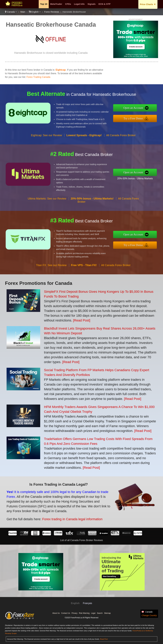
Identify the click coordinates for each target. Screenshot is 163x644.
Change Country (149, 615)
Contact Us (66, 613)
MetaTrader (56, 4)
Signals (92, 4)
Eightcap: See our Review (46, 139)
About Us (56, 613)
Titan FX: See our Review (51, 269)
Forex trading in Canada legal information (67, 517)
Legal (93, 613)
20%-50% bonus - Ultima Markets (139, 178)
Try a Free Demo (137, 118)
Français (87, 603)
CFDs (68, 4)
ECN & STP (104, 4)
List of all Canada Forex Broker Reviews (81, 540)
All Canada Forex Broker (121, 139)
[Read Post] (82, 320)
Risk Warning (84, 613)
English (35, 12)
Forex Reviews (52, 12)
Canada (11, 12)
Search (100, 613)
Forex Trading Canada (38, 77)
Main (23, 12)
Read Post (104, 639)
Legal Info (79, 4)
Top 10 (44, 4)
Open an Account (137, 108)
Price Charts (148, 4)
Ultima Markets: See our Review (47, 202)
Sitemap (107, 613)
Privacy (74, 613)
